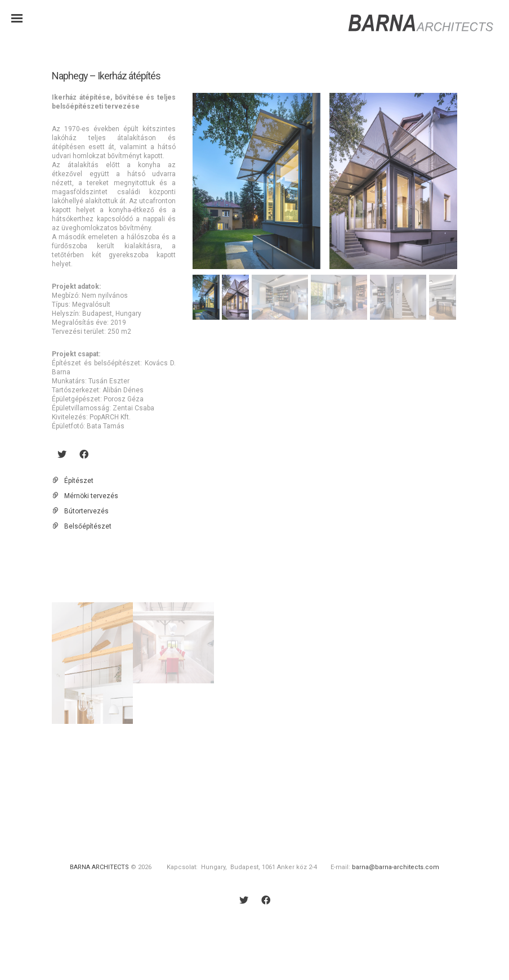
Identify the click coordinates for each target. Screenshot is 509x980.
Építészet (79, 481)
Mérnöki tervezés (91, 496)
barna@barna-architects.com (396, 867)
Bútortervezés (86, 511)
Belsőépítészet (88, 526)
